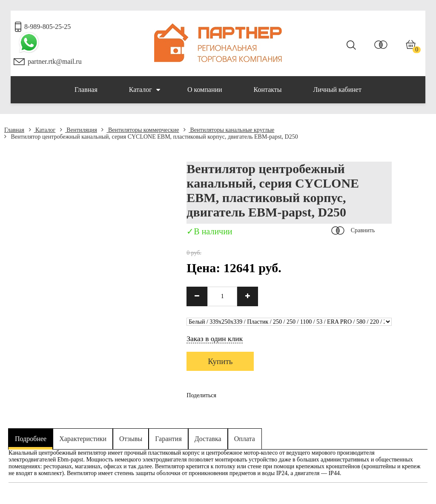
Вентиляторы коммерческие (140, 130)
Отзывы (131, 439)
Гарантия (168, 439)
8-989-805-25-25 (47, 27)
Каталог (145, 90)
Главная (86, 90)
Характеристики (83, 439)
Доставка (208, 439)
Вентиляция (79, 130)
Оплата (245, 439)
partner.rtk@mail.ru (55, 61)
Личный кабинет (337, 90)
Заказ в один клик (215, 339)
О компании (205, 90)
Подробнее (31, 439)
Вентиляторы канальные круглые (229, 130)
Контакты (268, 90)
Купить (220, 361)
